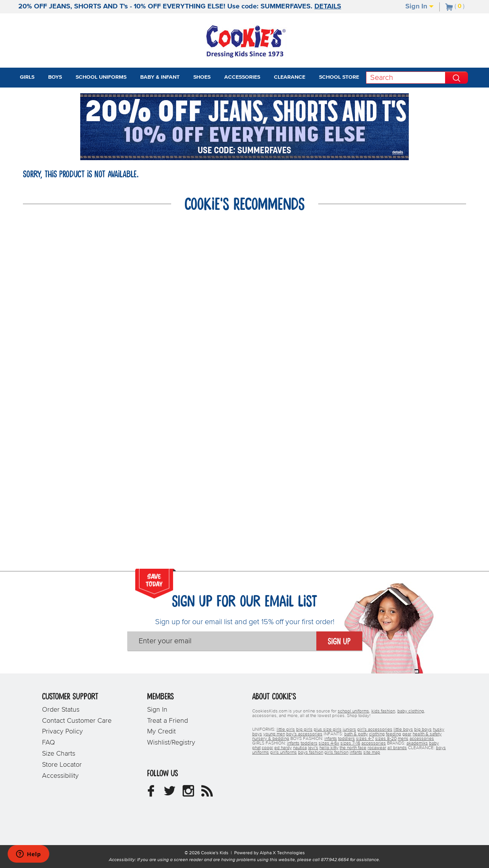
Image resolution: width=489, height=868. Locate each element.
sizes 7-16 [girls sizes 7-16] (350, 743)
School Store (339, 77)
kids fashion (383, 711)
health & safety (427, 734)
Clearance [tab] (290, 77)
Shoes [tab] (202, 77)
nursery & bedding (271, 739)
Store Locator (62, 765)
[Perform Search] (457, 78)
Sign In (419, 6)
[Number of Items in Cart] (455, 6)
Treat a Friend (168, 721)
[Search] (406, 78)
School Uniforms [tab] (101, 77)
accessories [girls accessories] (374, 743)
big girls (304, 730)
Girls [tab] (27, 77)
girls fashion (336, 753)
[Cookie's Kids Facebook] (151, 794)
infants (356, 753)
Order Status (61, 710)
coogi (267, 748)
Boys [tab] (55, 77)
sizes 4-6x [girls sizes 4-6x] (329, 743)
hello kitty (329, 748)
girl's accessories (375, 730)
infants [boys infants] (331, 739)
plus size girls (328, 730)
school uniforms (353, 711)
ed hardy (283, 748)
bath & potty (356, 734)
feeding (393, 734)
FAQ (49, 743)
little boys (403, 730)
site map (372, 753)
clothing (377, 734)
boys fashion (311, 753)
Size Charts (59, 754)
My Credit (161, 732)
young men (274, 734)
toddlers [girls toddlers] (309, 743)
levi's (313, 748)
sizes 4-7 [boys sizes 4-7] (365, 739)
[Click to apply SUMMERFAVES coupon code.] (244, 149)
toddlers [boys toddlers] (347, 739)
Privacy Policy (62, 732)
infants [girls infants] (293, 743)
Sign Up (339, 642)
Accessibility (60, 776)
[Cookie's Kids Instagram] (188, 794)
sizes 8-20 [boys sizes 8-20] (386, 739)
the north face (353, 748)
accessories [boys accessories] (422, 739)
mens (403, 739)
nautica (300, 748)
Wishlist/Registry (171, 743)
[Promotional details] (397, 152)
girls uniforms (283, 753)
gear (407, 734)
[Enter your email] (222, 641)
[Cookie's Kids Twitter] (170, 794)
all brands (397, 748)
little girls (286, 730)
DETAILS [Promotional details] (328, 6)
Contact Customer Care (77, 721)
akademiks (417, 743)
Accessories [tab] (242, 77)
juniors (349, 730)
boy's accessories (304, 734)
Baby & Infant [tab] (160, 77)
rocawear (377, 748)
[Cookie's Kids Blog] (207, 794)
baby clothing (411, 711)
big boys (423, 730)
